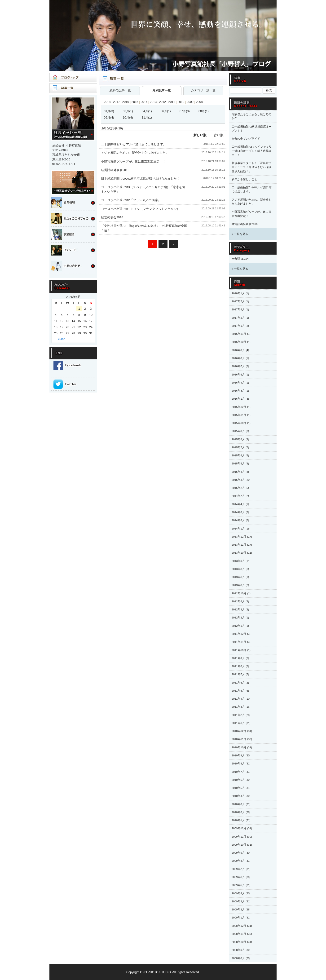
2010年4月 (238, 796)
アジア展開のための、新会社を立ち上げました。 (135, 153)
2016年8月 (238, 358)
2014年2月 (238, 520)
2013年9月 (238, 561)
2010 (181, 102)
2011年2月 (238, 715)
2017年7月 (238, 301)
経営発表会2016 (112, 217)
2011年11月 (239, 642)
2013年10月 (239, 553)
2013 (153, 102)
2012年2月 (238, 618)
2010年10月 (239, 747)
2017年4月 (238, 309)
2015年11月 (239, 415)
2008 (199, 102)
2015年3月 (238, 480)
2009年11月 (239, 837)
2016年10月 (239, 342)
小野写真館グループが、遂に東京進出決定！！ (133, 161)
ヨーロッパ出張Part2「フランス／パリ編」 (131, 200)
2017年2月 (238, 318)
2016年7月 (238, 366)
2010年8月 (238, 764)
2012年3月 (238, 609)
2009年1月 (238, 918)
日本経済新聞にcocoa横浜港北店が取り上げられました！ (140, 179)
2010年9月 (238, 755)
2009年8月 (238, 861)
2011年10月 (239, 650)
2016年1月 (238, 399)
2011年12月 (239, 634)
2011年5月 (238, 691)
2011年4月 (238, 699)
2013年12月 (239, 537)
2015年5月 (238, 464)
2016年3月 (238, 391)
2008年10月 (239, 942)
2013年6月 (238, 577)
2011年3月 (238, 707)
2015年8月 (238, 439)
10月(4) (128, 117)
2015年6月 (238, 455)
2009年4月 (238, 893)
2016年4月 (238, 383)
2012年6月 (238, 601)
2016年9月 (238, 350)
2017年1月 (238, 326)
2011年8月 (238, 666)
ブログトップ (73, 78)
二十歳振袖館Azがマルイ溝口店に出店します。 (134, 144)
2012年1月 (238, 626)
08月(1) (204, 111)
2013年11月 (239, 545)
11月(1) (147, 117)
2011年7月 (238, 674)
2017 (116, 102)
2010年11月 (239, 739)
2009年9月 (238, 853)
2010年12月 (239, 731)
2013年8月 (238, 569)
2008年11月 (239, 934)
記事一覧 (73, 88)
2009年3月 (238, 901)
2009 (190, 102)
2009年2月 (238, 909)
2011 (172, 102)
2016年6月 (238, 375)
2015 (135, 102)
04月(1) (147, 111)
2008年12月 (239, 926)
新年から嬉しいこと (244, 179)
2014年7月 (238, 496)
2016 (126, 102)
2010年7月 (238, 772)
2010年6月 (238, 780)
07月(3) (185, 111)
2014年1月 (238, 529)
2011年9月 (238, 658)
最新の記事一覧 (120, 90)
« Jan (62, 339)
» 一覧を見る (240, 234)
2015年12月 (239, 407)
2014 (144, 102)
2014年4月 (238, 504)
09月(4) (109, 117)
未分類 (236, 259)
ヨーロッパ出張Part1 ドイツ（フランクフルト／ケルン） (140, 209)
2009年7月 (238, 869)
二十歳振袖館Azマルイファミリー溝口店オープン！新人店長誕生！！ (252, 151)
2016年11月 (239, 334)
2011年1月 (238, 723)
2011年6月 (238, 683)
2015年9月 (238, 431)
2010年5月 (238, 788)
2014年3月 (238, 512)
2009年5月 (238, 885)
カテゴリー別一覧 (203, 90)
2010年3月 (238, 804)
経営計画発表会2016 (115, 170)
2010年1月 (238, 820)
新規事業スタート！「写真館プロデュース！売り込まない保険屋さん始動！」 (251, 167)
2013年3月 (238, 585)
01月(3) (109, 111)
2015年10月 (239, 423)
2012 (163, 102)
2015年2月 (238, 488)
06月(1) (166, 111)
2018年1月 (238, 293)
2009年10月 (239, 845)
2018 (107, 102)
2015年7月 (238, 447)
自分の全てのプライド (246, 139)
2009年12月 (239, 828)
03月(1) (128, 111)
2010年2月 (238, 812)
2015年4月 (238, 472)
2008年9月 (238, 950)
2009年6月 (238, 877)
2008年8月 (238, 958)
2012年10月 (239, 593)
